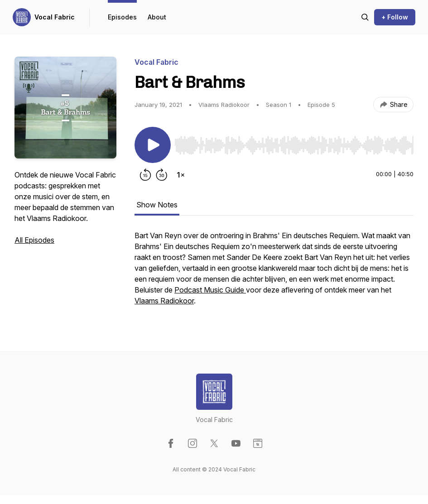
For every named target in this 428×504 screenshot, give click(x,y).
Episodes (122, 17)
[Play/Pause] (153, 145)
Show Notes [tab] (157, 205)
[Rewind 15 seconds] (145, 175)
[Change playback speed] (181, 175)
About (157, 17)
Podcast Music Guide (210, 290)
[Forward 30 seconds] (162, 175)
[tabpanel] (274, 273)
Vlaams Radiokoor (164, 301)
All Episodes (34, 240)
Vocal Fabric (55, 17)
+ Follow (395, 17)
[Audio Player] (294, 143)
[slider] (294, 145)
